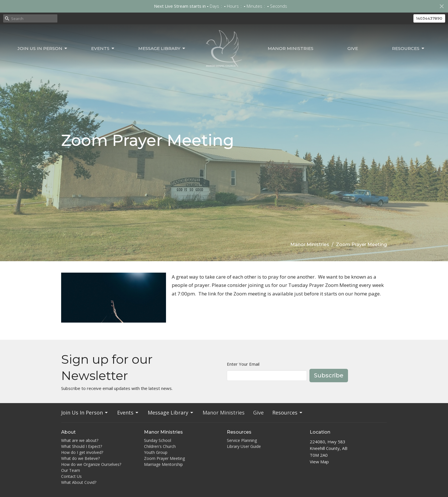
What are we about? (80, 440)
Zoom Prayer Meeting (164, 458)
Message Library (162, 49)
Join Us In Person (43, 49)
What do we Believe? (80, 458)
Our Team (71, 470)
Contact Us (71, 476)
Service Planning (242, 440)
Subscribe (329, 375)
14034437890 (429, 18)
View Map (319, 462)
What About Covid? (79, 482)
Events (103, 49)
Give (353, 48)
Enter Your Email (243, 364)
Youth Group (156, 452)
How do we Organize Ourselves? (91, 464)
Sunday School (158, 440)
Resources (409, 49)
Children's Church (160, 446)
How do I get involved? (82, 452)
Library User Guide (244, 446)
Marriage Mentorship (163, 464)
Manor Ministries (291, 48)
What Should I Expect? (82, 446)
